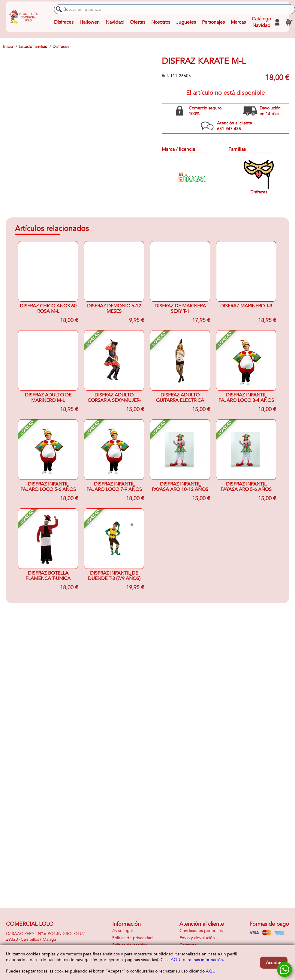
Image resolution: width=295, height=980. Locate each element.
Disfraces (64, 22)
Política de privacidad (132, 938)
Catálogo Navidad (261, 22)
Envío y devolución (197, 938)
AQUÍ (211, 971)
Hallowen (90, 22)
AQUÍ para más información (197, 960)
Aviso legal (122, 931)
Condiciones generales (201, 931)
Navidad (115, 22)
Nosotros (161, 22)
